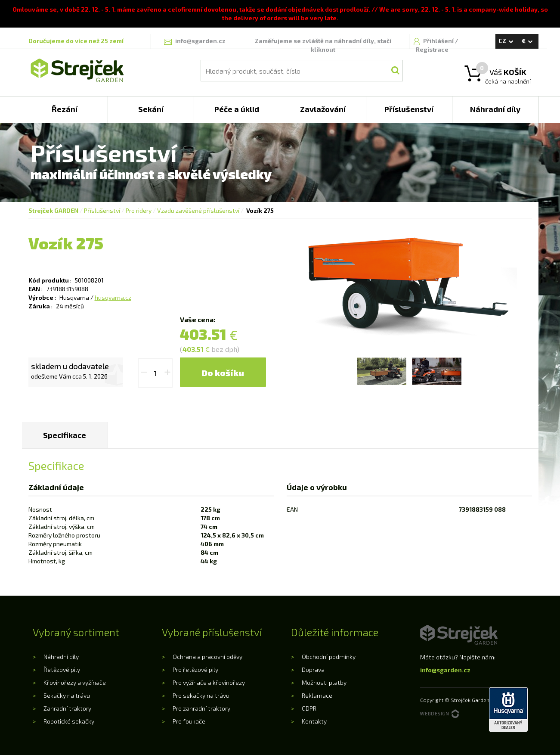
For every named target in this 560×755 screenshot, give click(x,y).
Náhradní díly (61, 657)
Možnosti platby (324, 682)
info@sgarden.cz (445, 670)
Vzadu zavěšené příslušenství (198, 210)
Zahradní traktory (67, 708)
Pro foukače (189, 721)
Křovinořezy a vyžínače (75, 682)
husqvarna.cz (113, 297)
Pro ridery (139, 210)
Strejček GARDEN (53, 210)
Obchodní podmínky (329, 657)
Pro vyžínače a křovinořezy (209, 682)
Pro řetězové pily (195, 670)
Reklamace (317, 695)
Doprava (313, 670)
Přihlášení (439, 41)
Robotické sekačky (69, 721)
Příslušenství (102, 210)
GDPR (309, 708)
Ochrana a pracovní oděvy (207, 657)
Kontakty (314, 721)
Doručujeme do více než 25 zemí (76, 41)
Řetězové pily (62, 670)
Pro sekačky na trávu (201, 695)
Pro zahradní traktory (201, 708)
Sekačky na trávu (67, 695)
